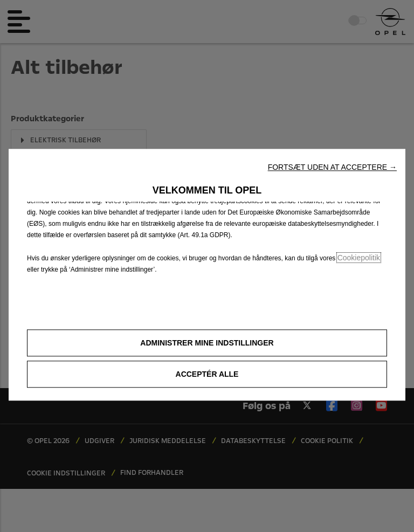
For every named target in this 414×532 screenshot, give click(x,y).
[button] (332, 167)
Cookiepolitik (359, 258)
